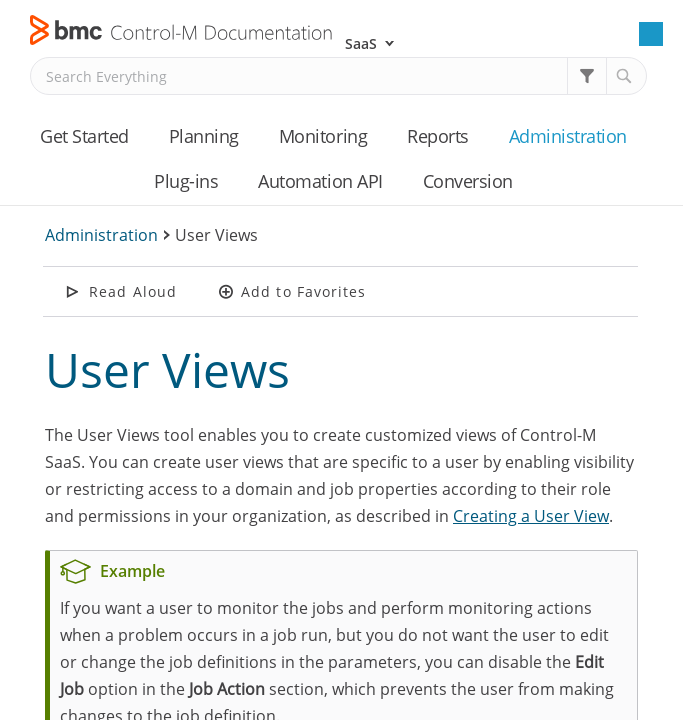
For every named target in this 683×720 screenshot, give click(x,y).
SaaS (361, 43)
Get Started (84, 136)
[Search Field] (338, 76)
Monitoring (323, 136)
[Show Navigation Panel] (651, 34)
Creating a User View (531, 516)
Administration (568, 136)
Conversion (468, 181)
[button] (587, 76)
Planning (204, 136)
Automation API (320, 181)
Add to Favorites (304, 291)
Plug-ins (186, 181)
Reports (438, 136)
